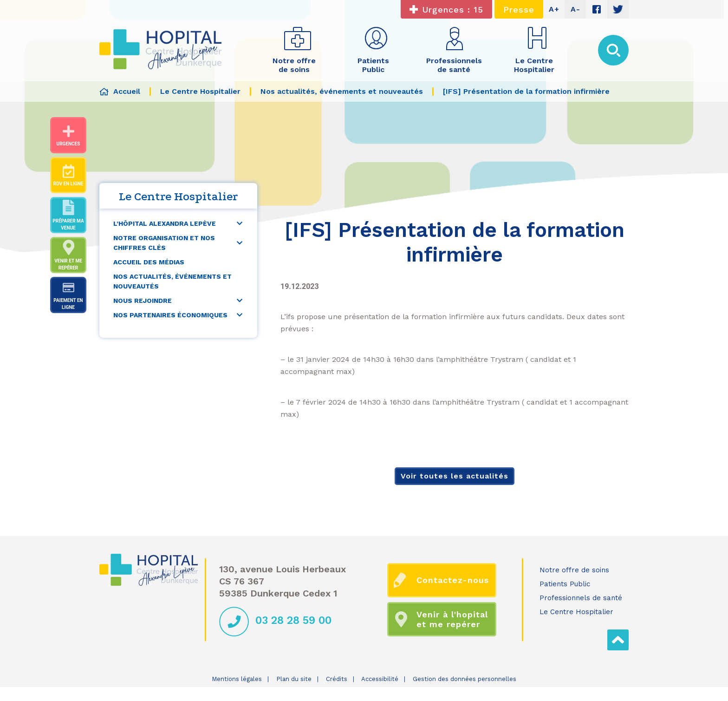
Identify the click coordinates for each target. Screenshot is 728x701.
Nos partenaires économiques (170, 315)
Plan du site (294, 679)
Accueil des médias (149, 262)
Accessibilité (380, 679)
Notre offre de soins (574, 570)
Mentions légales (237, 679)
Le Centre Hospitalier (576, 612)
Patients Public (565, 584)
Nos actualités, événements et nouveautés (172, 281)
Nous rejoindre (143, 301)
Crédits (337, 679)
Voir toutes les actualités (455, 476)
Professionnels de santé (581, 598)
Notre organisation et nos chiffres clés (164, 243)
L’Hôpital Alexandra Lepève (165, 223)
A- (575, 9)
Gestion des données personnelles (465, 679)
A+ (554, 9)
